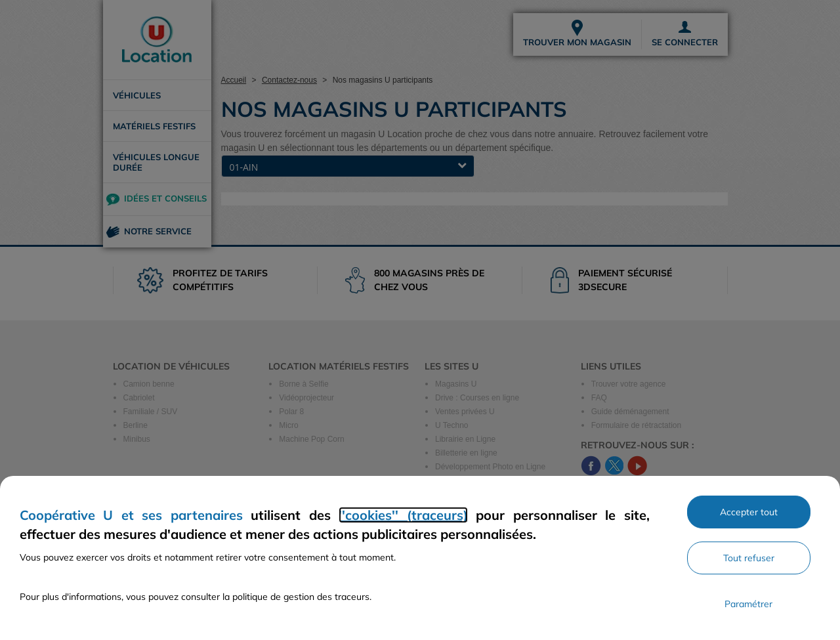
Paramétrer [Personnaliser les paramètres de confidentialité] (748, 604)
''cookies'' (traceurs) (403, 515)
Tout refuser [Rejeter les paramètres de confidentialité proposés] (749, 558)
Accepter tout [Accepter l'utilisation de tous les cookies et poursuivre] (749, 512)
